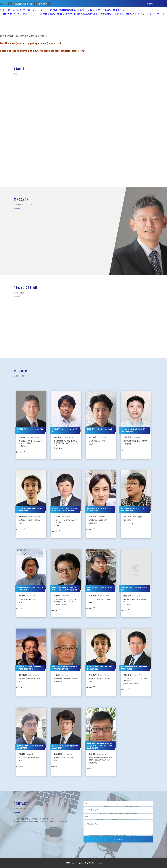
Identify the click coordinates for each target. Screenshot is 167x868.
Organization (107, 9)
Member (121, 9)
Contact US (135, 9)
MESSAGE (92, 9)
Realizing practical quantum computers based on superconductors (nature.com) (42, 51)
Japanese (149, 9)
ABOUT (80, 9)
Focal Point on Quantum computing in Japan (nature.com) (30, 43)
